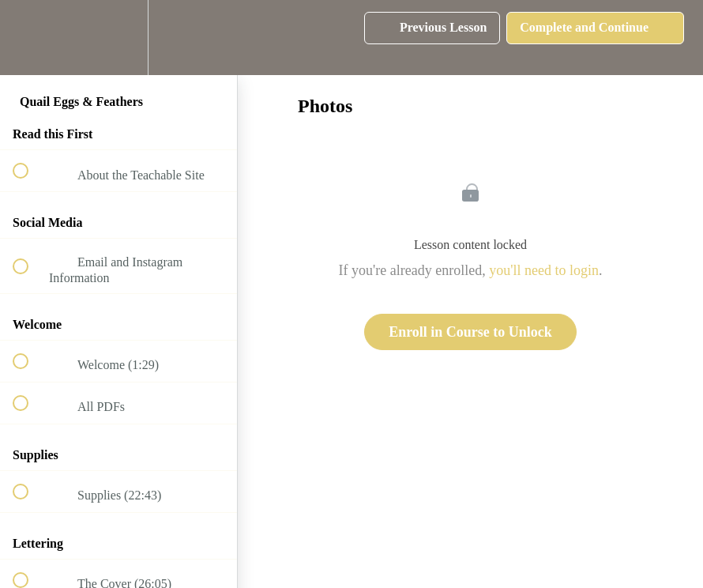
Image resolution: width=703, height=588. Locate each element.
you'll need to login (544, 270)
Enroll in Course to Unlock (470, 332)
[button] (29, 38)
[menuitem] (118, 38)
